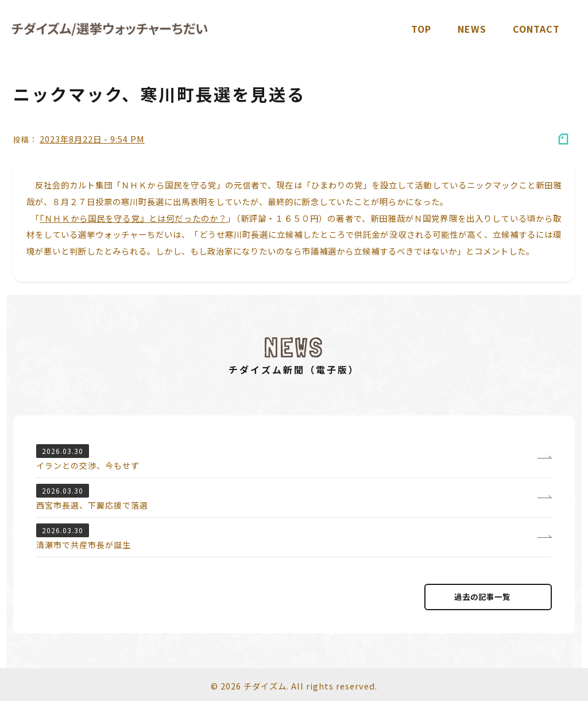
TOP (421, 29)
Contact (536, 29)
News (472, 29)
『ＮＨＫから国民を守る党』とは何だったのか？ (134, 218)
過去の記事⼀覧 (488, 597)
